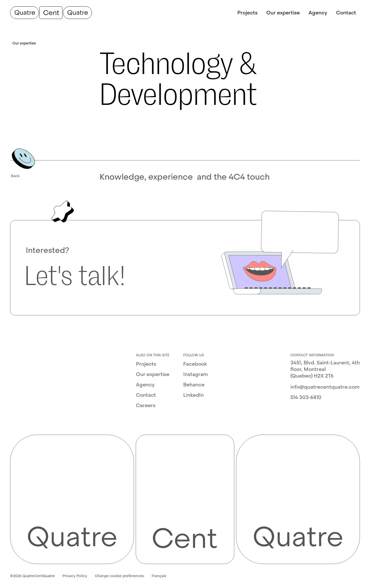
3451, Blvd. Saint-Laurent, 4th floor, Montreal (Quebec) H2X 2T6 (325, 369)
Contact (146, 395)
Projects (146, 364)
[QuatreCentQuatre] (51, 13)
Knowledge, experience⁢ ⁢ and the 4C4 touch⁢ (185, 177)
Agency (145, 385)
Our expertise (153, 374)
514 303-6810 (306, 397)
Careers (146, 405)
